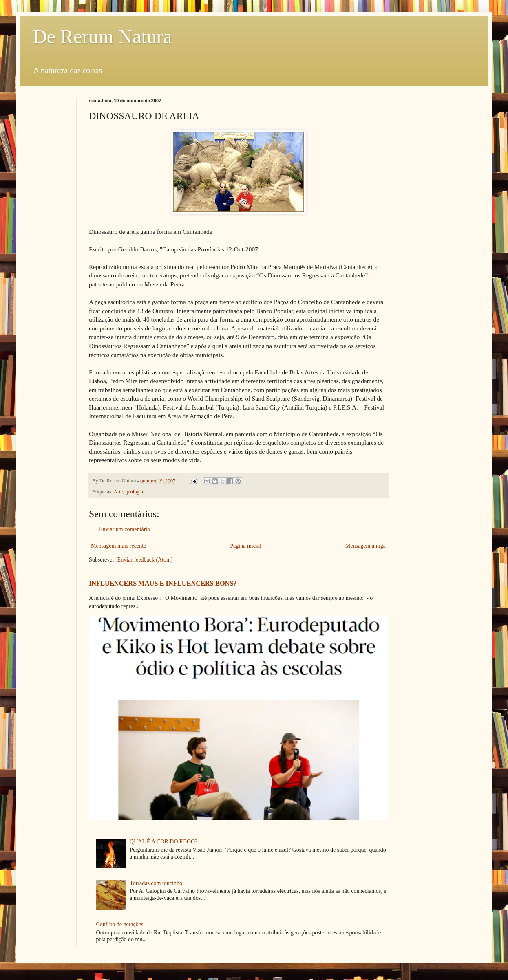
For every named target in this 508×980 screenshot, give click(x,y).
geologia (134, 492)
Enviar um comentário (125, 529)
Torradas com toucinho (156, 883)
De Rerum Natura (102, 36)
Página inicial (246, 546)
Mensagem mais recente (118, 546)
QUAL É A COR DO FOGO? (163, 842)
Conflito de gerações (120, 924)
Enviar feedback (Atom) (145, 560)
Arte (118, 492)
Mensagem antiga (366, 546)
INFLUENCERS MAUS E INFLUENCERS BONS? (163, 583)
